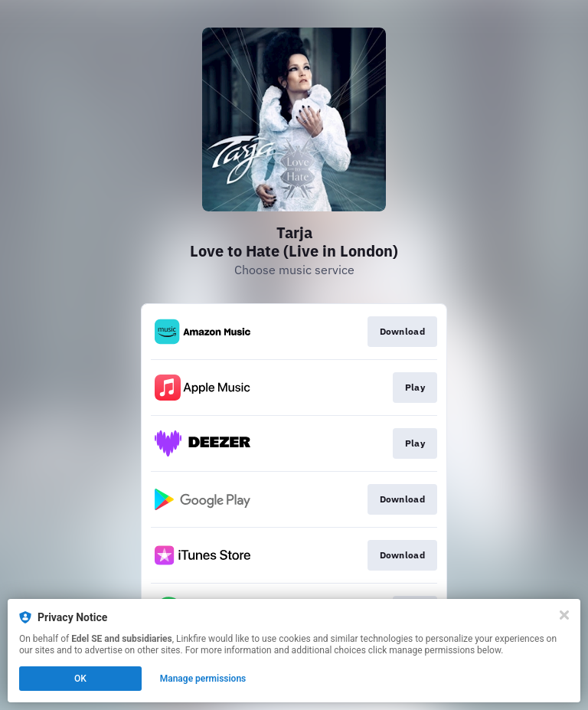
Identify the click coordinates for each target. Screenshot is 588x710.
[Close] (564, 615)
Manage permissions (203, 679)
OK (80, 679)
